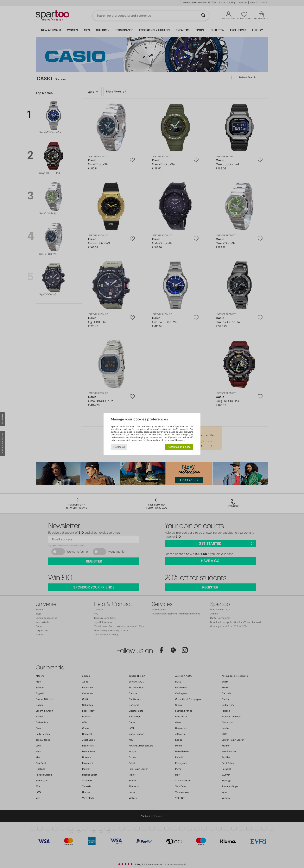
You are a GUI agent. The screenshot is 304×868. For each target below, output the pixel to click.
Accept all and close (179, 447)
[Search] (203, 16)
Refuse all (119, 447)
